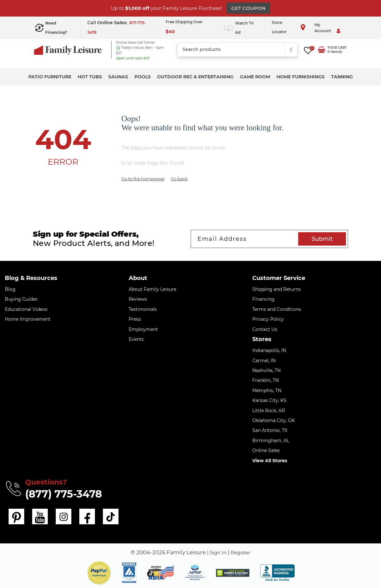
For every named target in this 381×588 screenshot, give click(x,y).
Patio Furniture (50, 77)
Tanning (342, 77)
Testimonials (143, 309)
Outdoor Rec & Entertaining (195, 77)
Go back (179, 179)
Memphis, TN (267, 391)
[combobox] (237, 50)
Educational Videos (26, 309)
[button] (99, 572)
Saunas (118, 77)
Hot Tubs (90, 77)
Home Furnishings (301, 77)
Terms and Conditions (277, 309)
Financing (263, 299)
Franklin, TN (266, 380)
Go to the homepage (143, 179)
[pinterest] (16, 516)
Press (135, 319)
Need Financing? (56, 28)
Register (242, 551)
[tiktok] (108, 516)
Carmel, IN (264, 361)
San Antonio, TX (270, 430)
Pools (143, 77)
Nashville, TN (266, 370)
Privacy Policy (268, 319)
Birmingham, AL (271, 441)
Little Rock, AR (269, 411)
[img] (233, 572)
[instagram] (62, 516)
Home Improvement (28, 319)
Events (136, 339)
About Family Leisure (152, 289)
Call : (108, 23)
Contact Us (265, 329)
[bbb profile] (277, 571)
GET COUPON (248, 8)
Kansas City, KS (269, 400)
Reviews (138, 299)
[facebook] (85, 516)
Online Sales (266, 450)
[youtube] (39, 516)
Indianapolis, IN (269, 350)
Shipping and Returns (277, 289)
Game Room (255, 77)
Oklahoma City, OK (274, 420)
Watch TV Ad (244, 28)
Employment (143, 329)
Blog (10, 289)
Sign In (217, 551)
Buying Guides (21, 299)
